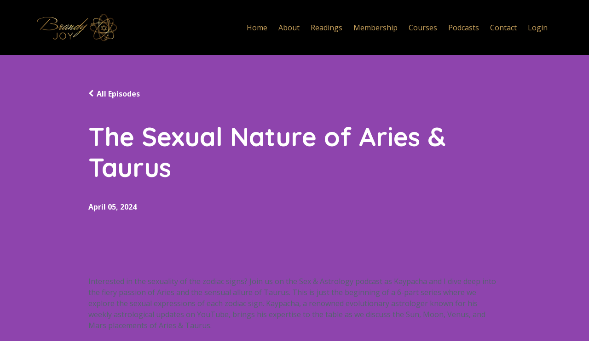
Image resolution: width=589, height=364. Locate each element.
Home (257, 28)
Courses (423, 28)
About (289, 28)
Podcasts (464, 28)
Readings (326, 28)
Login (538, 28)
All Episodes (118, 94)
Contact (503, 28)
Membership (375, 28)
